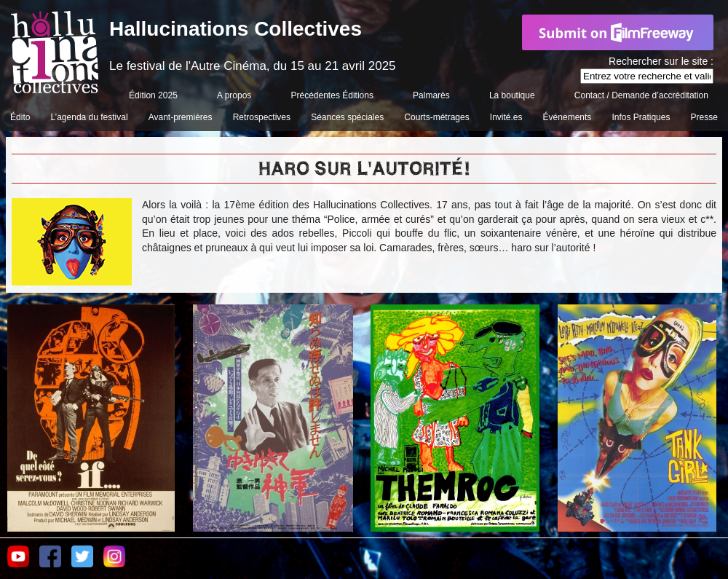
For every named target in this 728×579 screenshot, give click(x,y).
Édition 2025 (153, 95)
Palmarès (431, 95)
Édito (20, 117)
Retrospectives (262, 117)
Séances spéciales (347, 117)
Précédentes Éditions (332, 95)
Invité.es (506, 117)
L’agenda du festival (90, 117)
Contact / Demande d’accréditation (641, 95)
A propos (234, 95)
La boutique (512, 95)
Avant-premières (181, 117)
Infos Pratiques (641, 117)
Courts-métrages (436, 117)
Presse (704, 117)
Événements (567, 117)
